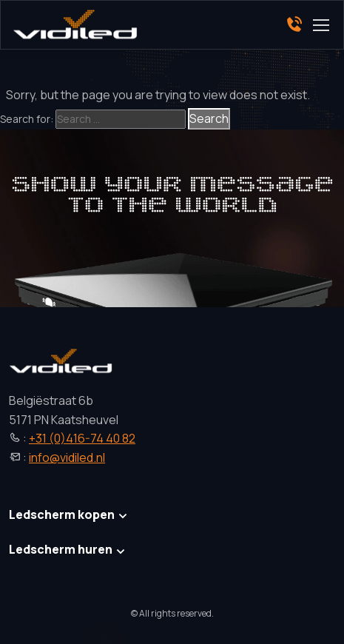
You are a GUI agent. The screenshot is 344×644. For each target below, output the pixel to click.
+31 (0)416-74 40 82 (82, 438)
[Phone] (294, 25)
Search (209, 118)
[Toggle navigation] (320, 25)
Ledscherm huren (61, 549)
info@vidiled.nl (67, 457)
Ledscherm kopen (62, 514)
